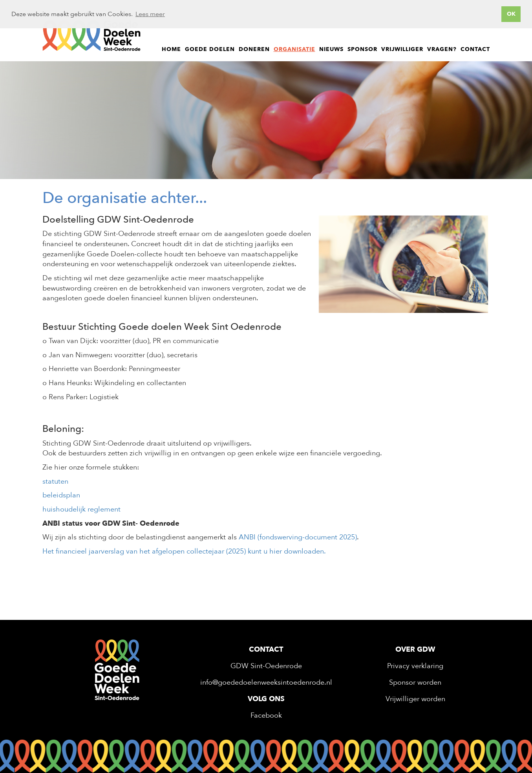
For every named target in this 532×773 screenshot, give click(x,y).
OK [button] (511, 14)
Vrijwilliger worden (415, 699)
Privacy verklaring (415, 666)
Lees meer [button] (150, 14)
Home (171, 49)
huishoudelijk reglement (81, 509)
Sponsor (362, 49)
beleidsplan (61, 495)
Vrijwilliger (402, 49)
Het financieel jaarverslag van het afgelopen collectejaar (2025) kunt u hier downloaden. (184, 551)
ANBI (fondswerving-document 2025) (298, 537)
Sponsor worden (415, 683)
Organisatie (294, 49)
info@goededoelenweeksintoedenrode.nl (266, 683)
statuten (56, 482)
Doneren (254, 49)
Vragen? (442, 49)
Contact (475, 49)
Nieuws (331, 49)
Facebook (266, 715)
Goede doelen (210, 49)
